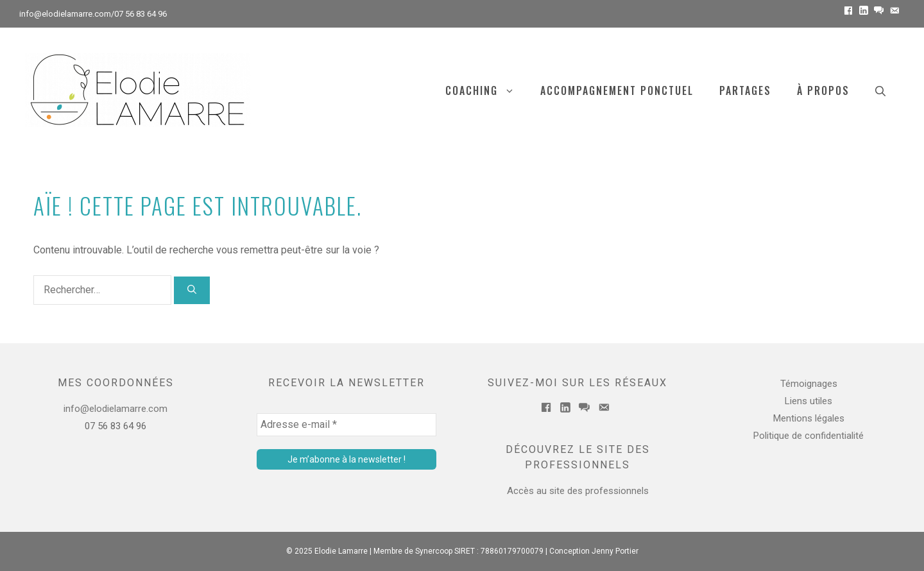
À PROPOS (823, 90)
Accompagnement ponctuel (617, 90)
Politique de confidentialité (809, 436)
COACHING (486, 90)
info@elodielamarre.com (65, 14)
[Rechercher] (192, 290)
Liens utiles (809, 401)
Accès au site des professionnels (578, 491)
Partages (745, 90)
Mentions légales (809, 418)
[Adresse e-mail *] (346, 425)
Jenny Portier (615, 551)
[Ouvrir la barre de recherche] (880, 90)
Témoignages (809, 384)
